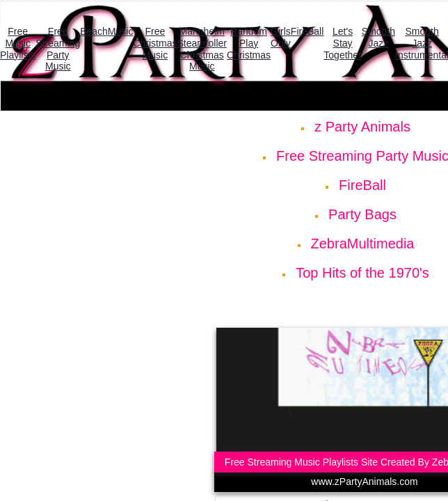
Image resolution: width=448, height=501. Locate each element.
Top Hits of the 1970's (362, 273)
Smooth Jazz (378, 37)
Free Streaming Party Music (58, 49)
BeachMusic (106, 31)
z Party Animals (362, 127)
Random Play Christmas (249, 43)
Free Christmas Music (155, 43)
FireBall (362, 185)
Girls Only (281, 37)
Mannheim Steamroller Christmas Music (202, 49)
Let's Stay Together (342, 43)
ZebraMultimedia (363, 244)
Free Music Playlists (18, 43)
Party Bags (362, 214)
